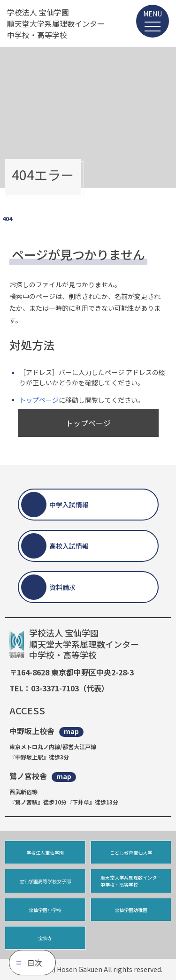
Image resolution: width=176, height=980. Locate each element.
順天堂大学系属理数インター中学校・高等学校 (131, 881)
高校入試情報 (69, 546)
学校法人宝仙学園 (45, 853)
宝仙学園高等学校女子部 (45, 881)
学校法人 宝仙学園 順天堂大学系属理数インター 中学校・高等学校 (56, 23)
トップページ (39, 400)
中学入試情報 (69, 505)
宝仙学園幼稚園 (131, 910)
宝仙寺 (45, 938)
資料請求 (62, 587)
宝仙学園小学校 (45, 910)
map (71, 731)
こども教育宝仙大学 (131, 853)
